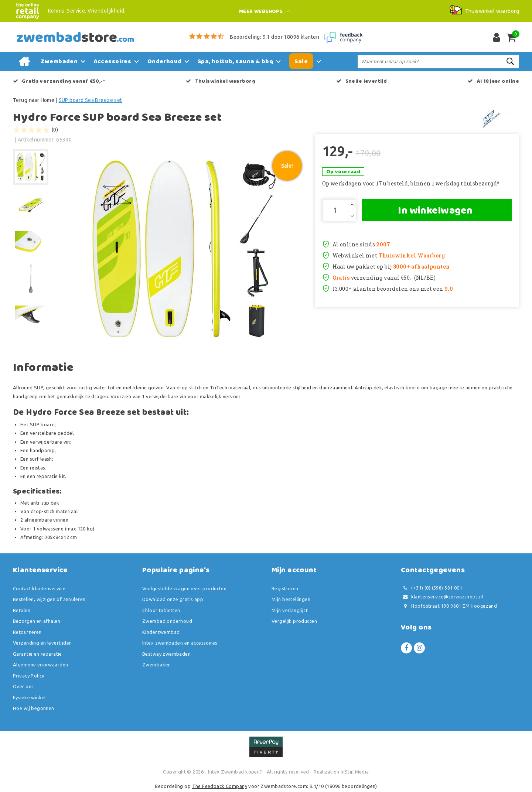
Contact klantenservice (39, 588)
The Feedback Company (220, 786)
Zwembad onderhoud (167, 621)
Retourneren (27, 632)
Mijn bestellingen (291, 599)
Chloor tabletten (161, 610)
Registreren (285, 588)
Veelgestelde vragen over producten (184, 588)
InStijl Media (355, 772)
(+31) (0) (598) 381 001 (432, 588)
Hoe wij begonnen (34, 708)
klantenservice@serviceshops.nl (442, 597)
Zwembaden (157, 665)
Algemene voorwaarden (40, 665)
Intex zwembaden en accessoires (180, 643)
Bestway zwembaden (166, 654)
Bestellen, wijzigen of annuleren (49, 599)
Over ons (23, 686)
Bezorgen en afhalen (37, 621)
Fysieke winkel (29, 697)
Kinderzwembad (161, 632)
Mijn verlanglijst (290, 610)
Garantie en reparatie (37, 654)
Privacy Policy (29, 676)
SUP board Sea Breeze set (91, 100)
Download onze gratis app (173, 599)
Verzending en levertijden (42, 643)
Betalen (22, 610)
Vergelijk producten (294, 621)
